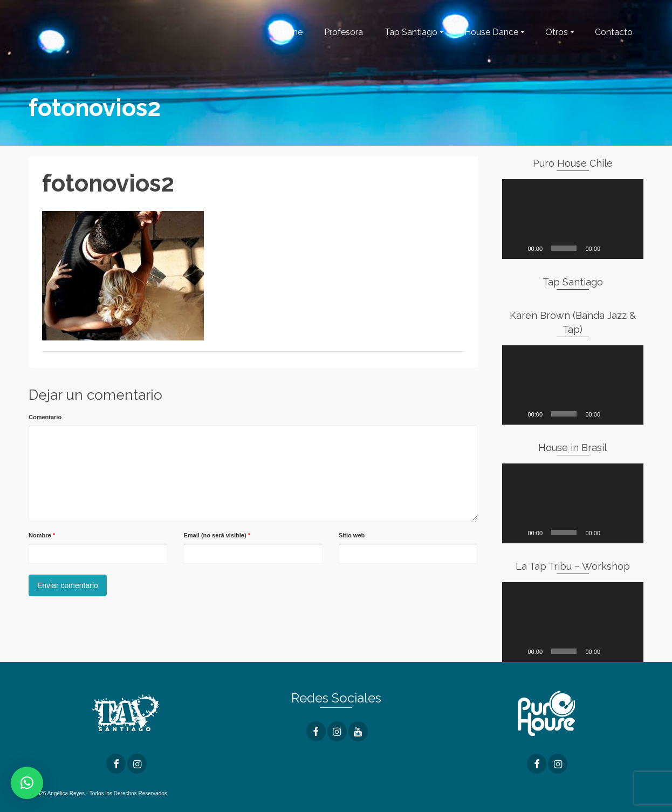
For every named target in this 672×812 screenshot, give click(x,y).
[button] (27, 783)
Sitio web (352, 535)
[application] (573, 219)
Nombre (42, 535)
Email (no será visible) (217, 535)
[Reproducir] (516, 248)
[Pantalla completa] (629, 248)
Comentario (45, 417)
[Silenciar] (612, 248)
